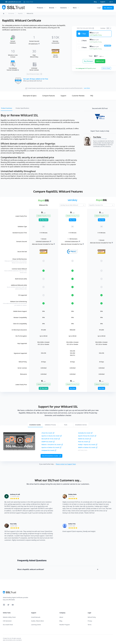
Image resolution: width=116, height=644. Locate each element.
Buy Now (43, 220)
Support (103, 2)
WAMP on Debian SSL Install (88, 447)
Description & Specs (30, 96)
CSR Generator (7, 621)
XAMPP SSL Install (48, 442)
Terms (90, 625)
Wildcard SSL (61, 129)
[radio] (94, 32)
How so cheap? (106, 67)
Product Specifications (22, 108)
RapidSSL (20, 14)
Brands (53, 8)
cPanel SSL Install (48, 433)
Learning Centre (36, 625)
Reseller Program (65, 625)
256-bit (44, 160)
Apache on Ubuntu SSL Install (52, 436)
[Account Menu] (99, 8)
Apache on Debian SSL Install (51, 447)
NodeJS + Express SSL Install (88, 445)
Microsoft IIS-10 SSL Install (51, 439)
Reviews (78, 96)
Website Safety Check (9, 617)
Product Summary (7, 108)
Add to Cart (100, 60)
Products (41, 8)
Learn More (87, 88)
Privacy (90, 621)
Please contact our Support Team (66, 464)
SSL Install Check (8, 625)
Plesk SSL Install (84, 442)
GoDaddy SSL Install (85, 433)
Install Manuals (36, 617)
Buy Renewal (88, 60)
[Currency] (111, 2)
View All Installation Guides (51, 456)
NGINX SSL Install (85, 439)
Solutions (65, 8)
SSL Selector (108, 8)
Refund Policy (92, 617)
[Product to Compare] (73, 205)
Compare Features (49, 96)
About (61, 617)
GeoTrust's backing (7, 151)
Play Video (20, 441)
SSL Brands (11, 14)
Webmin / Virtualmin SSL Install (52, 445)
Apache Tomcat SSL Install (87, 436)
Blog (95, 2)
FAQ (92, 96)
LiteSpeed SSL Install (49, 450)
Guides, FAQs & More (37, 621)
